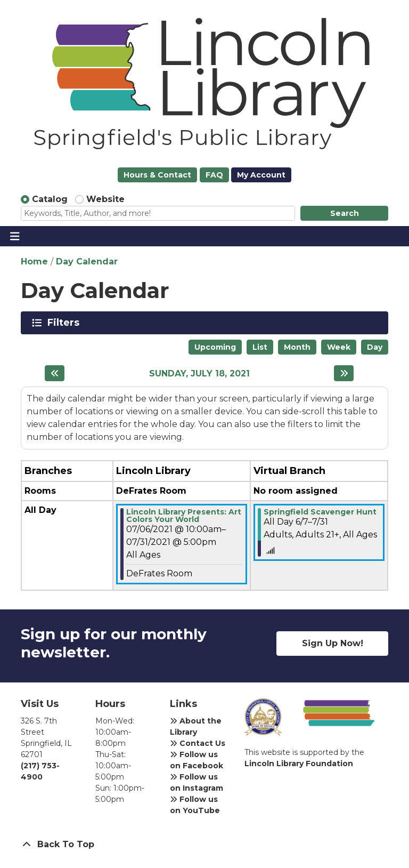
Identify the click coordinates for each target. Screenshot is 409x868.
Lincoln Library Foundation (299, 763)
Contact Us (198, 743)
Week (339, 347)
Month (297, 347)
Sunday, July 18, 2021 (199, 373)
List (260, 347)
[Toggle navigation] (15, 236)
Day (375, 347)
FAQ (214, 175)
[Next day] (344, 373)
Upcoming (215, 347)
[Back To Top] (204, 845)
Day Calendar (87, 262)
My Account (261, 175)
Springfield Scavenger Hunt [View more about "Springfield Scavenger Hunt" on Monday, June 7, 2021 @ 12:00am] (320, 512)
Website (105, 199)
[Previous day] (55, 373)
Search (345, 213)
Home (34, 262)
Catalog (50, 199)
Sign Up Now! (333, 643)
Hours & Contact (157, 175)
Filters (65, 323)
